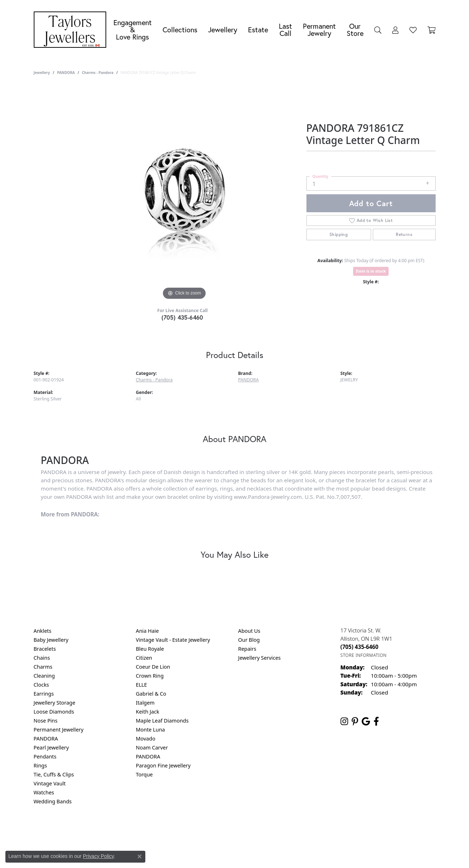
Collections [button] (180, 30)
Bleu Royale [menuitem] (150, 649)
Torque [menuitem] (144, 774)
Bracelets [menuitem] (45, 649)
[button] (378, 30)
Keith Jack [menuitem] (148, 712)
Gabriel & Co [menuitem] (151, 694)
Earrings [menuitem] (44, 694)
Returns (404, 234)
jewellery (42, 73)
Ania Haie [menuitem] (147, 631)
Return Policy (163, 830)
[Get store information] (364, 655)
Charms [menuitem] (43, 667)
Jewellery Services (260, 658)
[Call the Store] (360, 647)
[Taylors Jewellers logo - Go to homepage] (72, 30)
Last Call (285, 30)
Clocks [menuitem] (41, 685)
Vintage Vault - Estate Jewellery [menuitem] (173, 640)
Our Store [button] (355, 30)
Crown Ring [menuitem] (150, 676)
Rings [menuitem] (40, 765)
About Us (249, 631)
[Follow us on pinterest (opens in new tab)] (355, 721)
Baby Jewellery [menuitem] (51, 640)
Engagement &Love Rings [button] (133, 30)
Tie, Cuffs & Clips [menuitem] (54, 774)
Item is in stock (371, 271)
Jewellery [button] (223, 30)
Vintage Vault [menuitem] (50, 783)
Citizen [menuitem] (144, 658)
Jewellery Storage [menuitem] (55, 703)
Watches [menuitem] (44, 792)
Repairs (247, 649)
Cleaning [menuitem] (44, 676)
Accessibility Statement (295, 830)
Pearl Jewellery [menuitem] (51, 748)
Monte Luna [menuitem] (151, 730)
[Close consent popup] (140, 857)
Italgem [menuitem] (145, 703)
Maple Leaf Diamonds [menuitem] (162, 721)
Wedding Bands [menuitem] (53, 801)
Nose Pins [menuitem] (46, 721)
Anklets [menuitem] (43, 631)
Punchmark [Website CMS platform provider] (247, 854)
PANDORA (66, 73)
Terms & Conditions (242, 830)
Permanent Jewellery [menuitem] (59, 730)
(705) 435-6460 (182, 317)
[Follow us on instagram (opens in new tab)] (344, 721)
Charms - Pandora (98, 73)
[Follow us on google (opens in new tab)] (366, 721)
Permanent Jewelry (319, 30)
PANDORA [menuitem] (46, 739)
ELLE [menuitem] (142, 685)
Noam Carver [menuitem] (152, 748)
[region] (184, 194)
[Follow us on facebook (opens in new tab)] (376, 721)
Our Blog (249, 640)
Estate (258, 30)
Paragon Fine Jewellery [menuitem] (163, 765)
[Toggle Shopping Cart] (432, 30)
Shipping (339, 234)
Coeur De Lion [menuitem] (153, 667)
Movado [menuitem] (146, 739)
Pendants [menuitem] (45, 756)
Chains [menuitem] (42, 658)
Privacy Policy (199, 830)
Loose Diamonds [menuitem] (54, 712)
